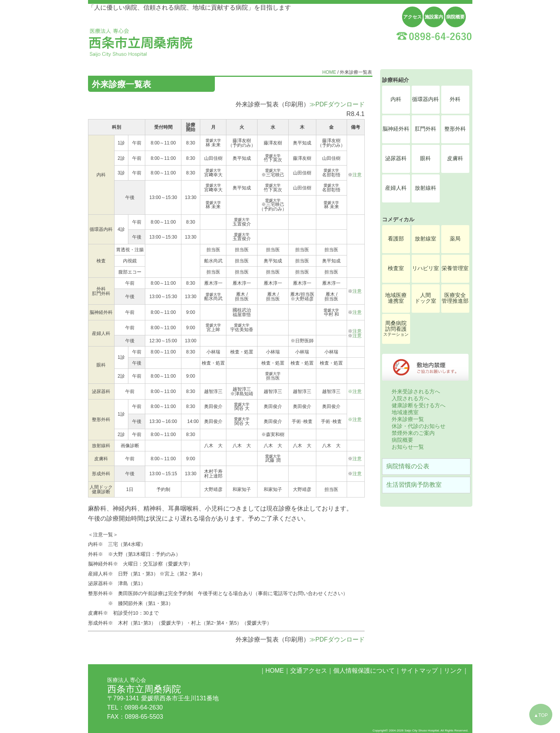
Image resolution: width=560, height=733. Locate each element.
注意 (357, 175)
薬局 (455, 239)
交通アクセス (309, 671)
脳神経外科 (396, 129)
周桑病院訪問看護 (396, 328)
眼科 (425, 158)
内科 (396, 99)
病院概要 (455, 17)
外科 (455, 99)
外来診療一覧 (408, 419)
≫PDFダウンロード (337, 104)
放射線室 (425, 239)
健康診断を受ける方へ (419, 405)
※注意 (355, 391)
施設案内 (434, 17)
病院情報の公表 (408, 466)
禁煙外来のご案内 (413, 433)
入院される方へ (410, 398)
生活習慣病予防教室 (414, 485)
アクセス (412, 17)
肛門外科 (425, 129)
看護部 (396, 239)
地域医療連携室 (396, 298)
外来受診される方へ (416, 391)
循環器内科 (425, 99)
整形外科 (455, 129)
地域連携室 (405, 412)
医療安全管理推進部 (455, 298)
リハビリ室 (425, 268)
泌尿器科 (396, 158)
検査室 (396, 268)
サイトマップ (419, 671)
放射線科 (425, 188)
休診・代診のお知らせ (419, 426)
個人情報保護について (364, 671)
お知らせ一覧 (408, 447)
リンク (453, 671)
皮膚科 (455, 158)
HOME (329, 72)
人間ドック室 (425, 298)
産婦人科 (396, 188)
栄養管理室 (455, 268)
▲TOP (541, 715)
